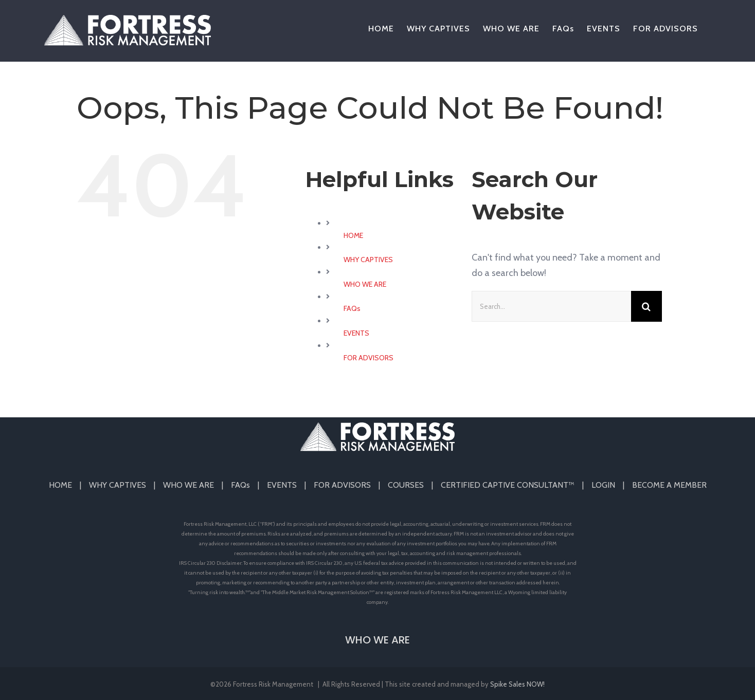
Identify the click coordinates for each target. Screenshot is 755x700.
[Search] (646, 306)
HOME (353, 235)
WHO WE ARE (365, 284)
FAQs (352, 308)
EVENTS (356, 333)
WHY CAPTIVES (368, 260)
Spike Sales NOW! (517, 684)
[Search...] (551, 306)
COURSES (406, 485)
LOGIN (603, 485)
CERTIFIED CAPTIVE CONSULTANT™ (508, 485)
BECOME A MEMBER (669, 485)
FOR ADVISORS (368, 358)
